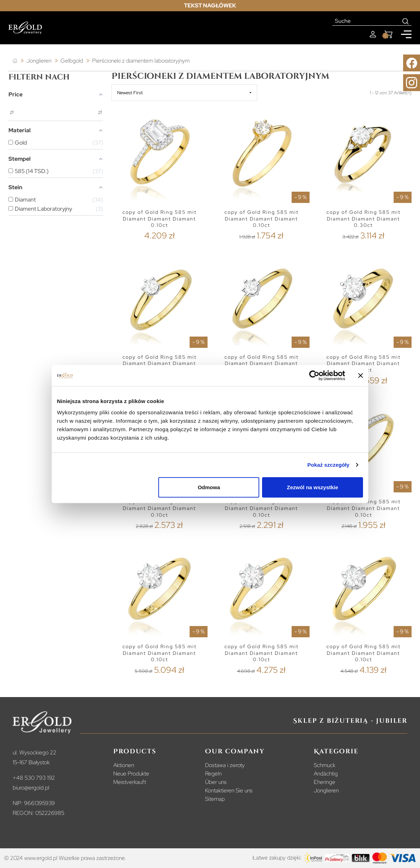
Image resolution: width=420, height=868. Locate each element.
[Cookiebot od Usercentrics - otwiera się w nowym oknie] (314, 376)
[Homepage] (25, 28)
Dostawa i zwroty (225, 765)
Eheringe (324, 782)
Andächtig (326, 774)
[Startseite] (15, 61)
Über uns (216, 782)
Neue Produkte (131, 774)
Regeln (213, 774)
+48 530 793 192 (34, 778)
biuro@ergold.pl (31, 788)
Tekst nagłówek (210, 5)
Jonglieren (326, 790)
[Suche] (366, 21)
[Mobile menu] (406, 34)
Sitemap (215, 799)
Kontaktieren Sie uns (229, 790)
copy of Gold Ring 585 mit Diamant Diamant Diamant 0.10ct (160, 219)
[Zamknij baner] (361, 376)
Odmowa (209, 487)
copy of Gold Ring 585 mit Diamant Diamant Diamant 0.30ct (364, 219)
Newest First (130, 93)
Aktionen (124, 765)
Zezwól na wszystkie (313, 487)
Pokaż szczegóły (329, 465)
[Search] (406, 21)
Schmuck (324, 765)
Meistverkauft (130, 782)
